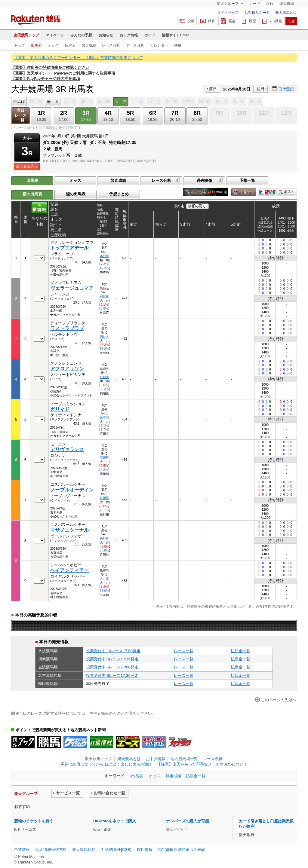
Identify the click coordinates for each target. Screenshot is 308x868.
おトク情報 (129, 35)
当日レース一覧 (21, 115)
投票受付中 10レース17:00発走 (113, 651)
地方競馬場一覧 (184, 759)
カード (255, 4)
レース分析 (111, 45)
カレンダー (159, 45)
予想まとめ (119, 194)
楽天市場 (287, 4)
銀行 (270, 4)
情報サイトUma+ (176, 35)
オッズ (53, 45)
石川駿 (104, 458)
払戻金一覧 (240, 651)
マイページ (55, 35)
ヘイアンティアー (69, 570)
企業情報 (22, 850)
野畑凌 (104, 377)
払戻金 (70, 45)
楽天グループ (228, 4)
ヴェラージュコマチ (72, 288)
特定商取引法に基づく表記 (182, 850)
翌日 (260, 89)
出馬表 (36, 45)
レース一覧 (184, 651)
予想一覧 (247, 180)
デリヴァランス (67, 449)
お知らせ (106, 35)
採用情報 (145, 850)
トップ (20, 45)
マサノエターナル (69, 530)
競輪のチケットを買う (34, 821)
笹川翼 (104, 498)
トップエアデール (69, 248)
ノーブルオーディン (72, 490)
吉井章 (104, 579)
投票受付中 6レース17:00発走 (112, 667)
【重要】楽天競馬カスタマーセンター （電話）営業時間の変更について (79, 58)
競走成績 (89, 45)
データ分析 (135, 45)
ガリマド (60, 409)
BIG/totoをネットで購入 (115, 821)
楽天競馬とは (286, 13)
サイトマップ (228, 13)
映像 (178, 45)
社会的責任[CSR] (116, 850)
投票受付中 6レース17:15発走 (112, 659)
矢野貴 (104, 538)
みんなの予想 (81, 35)
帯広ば (19, 101)
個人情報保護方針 (51, 850)
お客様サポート (257, 13)
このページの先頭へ (279, 700)
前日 (213, 89)
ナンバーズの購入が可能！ (189, 821)
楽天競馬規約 (84, 850)
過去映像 (204, 180)
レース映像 (213, 759)
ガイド (150, 35)
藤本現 (104, 417)
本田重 (104, 256)
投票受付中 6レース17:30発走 (112, 675)
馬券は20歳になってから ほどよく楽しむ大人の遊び (106, 764)
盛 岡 (53, 101)
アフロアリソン (67, 369)
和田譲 (104, 296)
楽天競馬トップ (26, 35)
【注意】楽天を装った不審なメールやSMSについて (202, 764)
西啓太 (104, 337)
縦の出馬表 (76, 194)
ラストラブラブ (67, 328)
